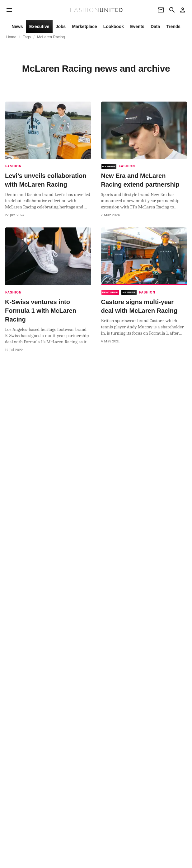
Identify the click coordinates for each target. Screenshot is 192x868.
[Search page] (172, 10)
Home (11, 37)
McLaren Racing (51, 37)
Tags (27, 37)
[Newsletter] (161, 10)
